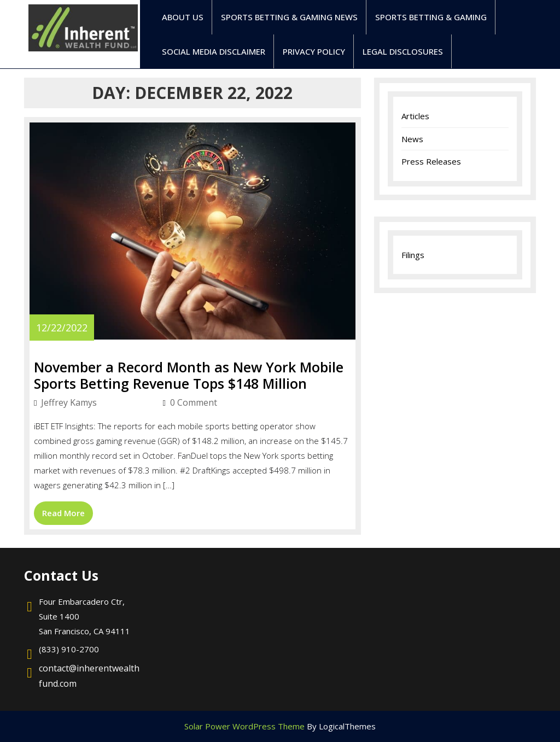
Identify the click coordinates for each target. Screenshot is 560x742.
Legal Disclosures (403, 51)
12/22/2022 (62, 328)
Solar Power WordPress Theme (244, 726)
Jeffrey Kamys (96, 402)
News (412, 139)
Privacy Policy (314, 51)
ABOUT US (183, 17)
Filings (413, 255)
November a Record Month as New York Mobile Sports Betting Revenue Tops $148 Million (189, 375)
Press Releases (431, 161)
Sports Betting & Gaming (431, 17)
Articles (415, 116)
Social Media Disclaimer (214, 51)
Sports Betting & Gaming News (289, 17)
